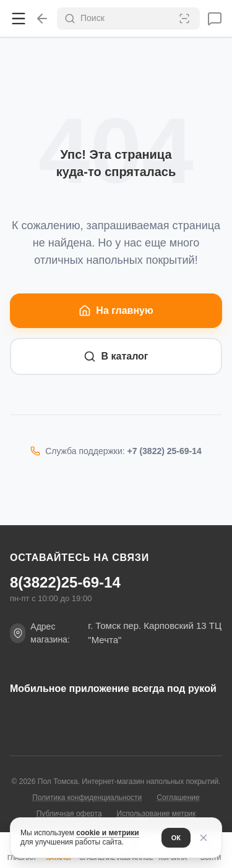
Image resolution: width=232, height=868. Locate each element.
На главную (116, 311)
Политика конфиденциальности (87, 798)
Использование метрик (157, 814)
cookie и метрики (107, 833)
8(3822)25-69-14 (65, 583)
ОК (176, 838)
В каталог (116, 356)
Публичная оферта (69, 814)
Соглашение (178, 798)
